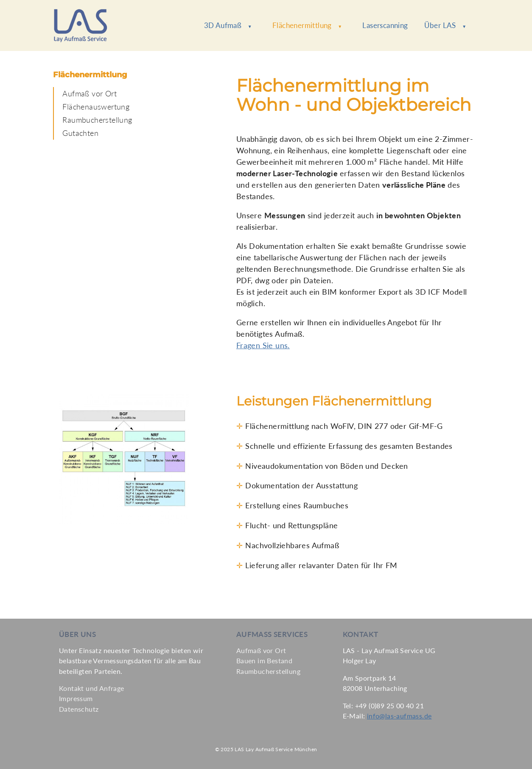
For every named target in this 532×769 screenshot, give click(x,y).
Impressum (76, 698)
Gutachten (80, 133)
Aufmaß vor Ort (90, 93)
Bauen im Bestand (264, 661)
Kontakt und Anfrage (92, 688)
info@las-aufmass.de (399, 716)
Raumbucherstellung (97, 120)
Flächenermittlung (307, 25)
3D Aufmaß (228, 25)
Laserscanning (385, 25)
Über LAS (445, 25)
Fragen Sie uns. (263, 345)
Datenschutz (79, 709)
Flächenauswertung (96, 107)
